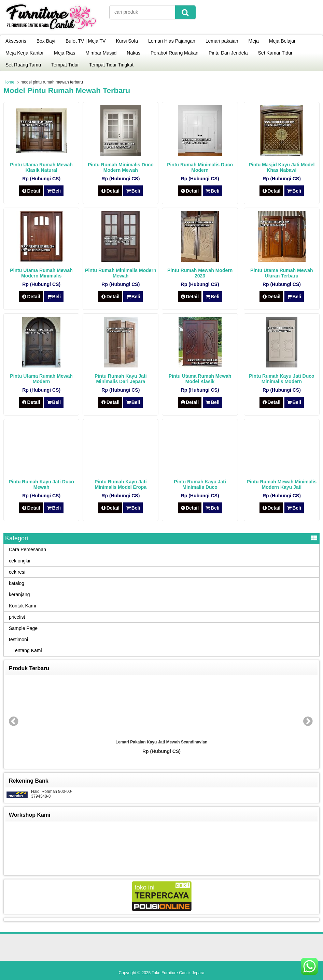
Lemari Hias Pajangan (172, 41)
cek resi (17, 572)
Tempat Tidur (65, 65)
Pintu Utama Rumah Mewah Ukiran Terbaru (282, 273)
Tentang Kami (27, 650)
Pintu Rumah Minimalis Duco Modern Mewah (121, 167)
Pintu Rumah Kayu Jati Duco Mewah (41, 484)
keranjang (19, 594)
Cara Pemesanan (27, 549)
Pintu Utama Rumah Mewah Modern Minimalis (41, 273)
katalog (17, 583)
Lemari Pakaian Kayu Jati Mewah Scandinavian (162, 742)
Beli (54, 191)
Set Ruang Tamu (23, 65)
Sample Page (23, 628)
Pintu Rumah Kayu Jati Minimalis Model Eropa (121, 484)
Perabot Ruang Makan (174, 53)
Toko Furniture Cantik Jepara (178, 973)
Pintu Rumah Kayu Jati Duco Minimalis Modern (282, 379)
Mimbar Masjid (101, 53)
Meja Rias (65, 53)
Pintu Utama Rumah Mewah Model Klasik (200, 379)
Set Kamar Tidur (275, 53)
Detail (31, 191)
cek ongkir (20, 561)
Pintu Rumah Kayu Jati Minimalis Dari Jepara (121, 379)
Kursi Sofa (127, 41)
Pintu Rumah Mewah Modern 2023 (200, 273)
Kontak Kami (22, 606)
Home (9, 82)
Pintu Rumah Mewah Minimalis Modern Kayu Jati (282, 484)
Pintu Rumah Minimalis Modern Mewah (121, 273)
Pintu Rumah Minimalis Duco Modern (200, 167)
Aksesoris (16, 41)
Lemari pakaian (222, 41)
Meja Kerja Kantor (25, 53)
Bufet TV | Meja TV (86, 41)
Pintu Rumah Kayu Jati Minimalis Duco (200, 484)
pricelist (17, 617)
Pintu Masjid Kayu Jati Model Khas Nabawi (282, 167)
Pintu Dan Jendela (228, 53)
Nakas (134, 53)
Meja (254, 41)
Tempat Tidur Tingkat (111, 65)
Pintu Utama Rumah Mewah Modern (41, 379)
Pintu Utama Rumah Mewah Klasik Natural (41, 167)
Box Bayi (46, 41)
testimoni (18, 639)
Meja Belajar (282, 41)
